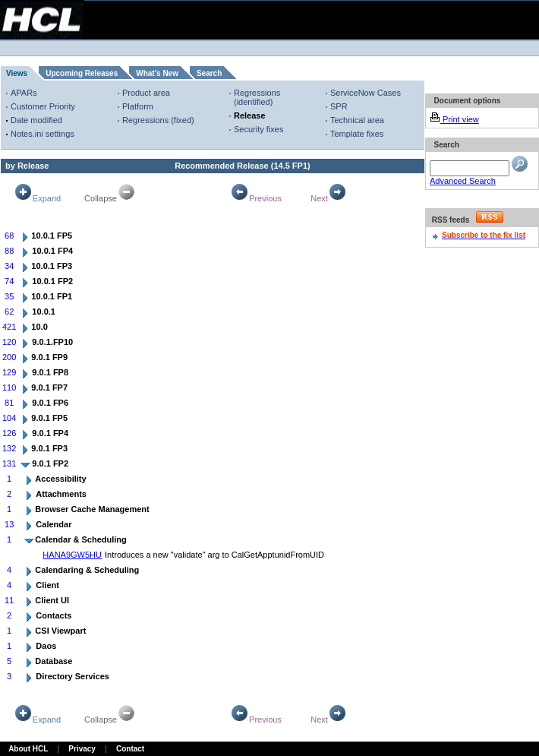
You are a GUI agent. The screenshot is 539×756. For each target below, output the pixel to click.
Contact (130, 749)
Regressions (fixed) (158, 120)
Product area (146, 93)
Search (209, 73)
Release (250, 115)
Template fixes (357, 134)
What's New (157, 73)
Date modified (36, 120)
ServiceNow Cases (366, 93)
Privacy (82, 749)
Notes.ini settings (43, 134)
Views (17, 73)
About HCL (28, 749)
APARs (24, 93)
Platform (138, 106)
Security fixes (258, 129)
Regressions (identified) (257, 97)
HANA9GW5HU (72, 555)
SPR (339, 106)
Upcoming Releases (82, 73)
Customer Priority (43, 106)
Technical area (357, 120)
